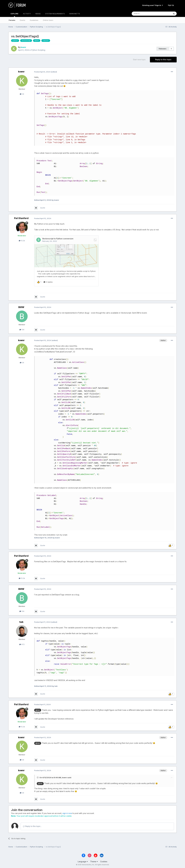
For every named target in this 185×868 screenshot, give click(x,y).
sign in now (67, 813)
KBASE (38, 14)
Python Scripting (38, 50)
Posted (42, 72)
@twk (38, 710)
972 (22, 644)
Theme (94, 861)
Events (23, 20)
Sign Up (171, 5)
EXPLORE (15, 15)
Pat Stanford (21, 218)
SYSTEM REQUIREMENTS (55, 14)
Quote (43, 208)
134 (22, 329)
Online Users (48, 20)
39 (22, 94)
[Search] (145, 14)
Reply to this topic (163, 60)
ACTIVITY (27, 14)
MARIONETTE (75, 14)
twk (21, 622)
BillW (21, 307)
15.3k (22, 241)
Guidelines (34, 20)
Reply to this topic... (32, 826)
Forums (12, 20)
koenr (23, 47)
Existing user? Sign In (153, 5)
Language (83, 861)
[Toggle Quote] (38, 777)
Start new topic (139, 60)
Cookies (104, 861)
